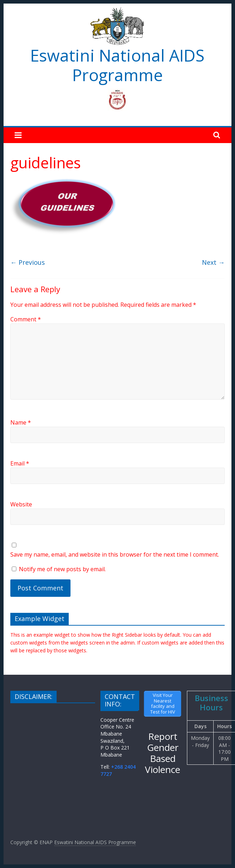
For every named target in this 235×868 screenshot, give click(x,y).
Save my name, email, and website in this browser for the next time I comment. (115, 554)
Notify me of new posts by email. (62, 569)
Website (21, 504)
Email (20, 463)
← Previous (28, 262)
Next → (213, 262)
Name (21, 422)
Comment (26, 319)
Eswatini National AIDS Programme (117, 65)
